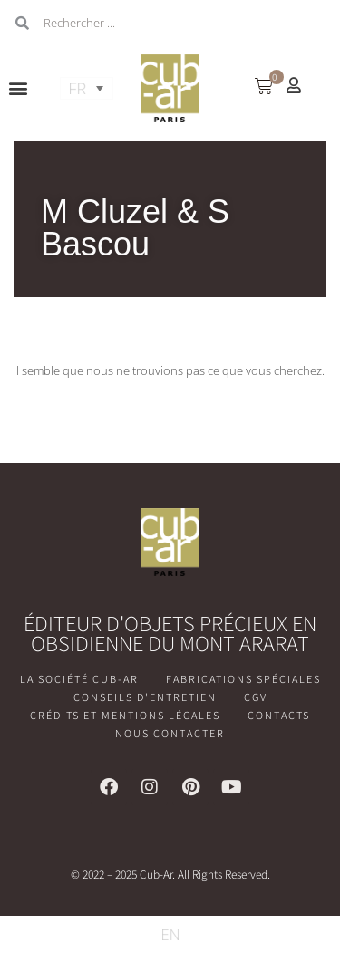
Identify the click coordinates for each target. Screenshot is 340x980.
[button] (19, 88)
